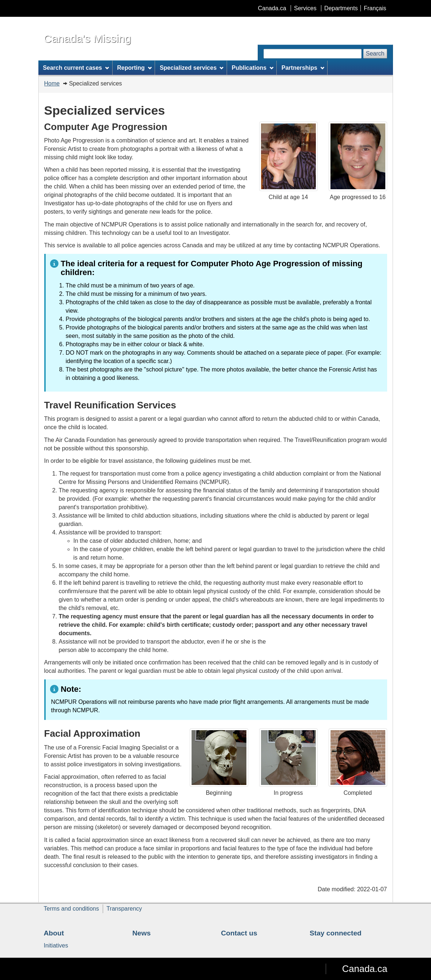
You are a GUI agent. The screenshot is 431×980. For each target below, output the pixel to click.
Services (305, 8)
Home (52, 83)
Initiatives (56, 945)
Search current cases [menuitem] (76, 68)
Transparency (124, 909)
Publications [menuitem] (253, 68)
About (54, 933)
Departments (341, 8)
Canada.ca (272, 8)
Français (375, 8)
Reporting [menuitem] (134, 68)
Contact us (239, 933)
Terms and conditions (71, 909)
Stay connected (336, 933)
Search (375, 54)
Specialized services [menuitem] (192, 68)
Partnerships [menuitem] (303, 68)
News (141, 933)
